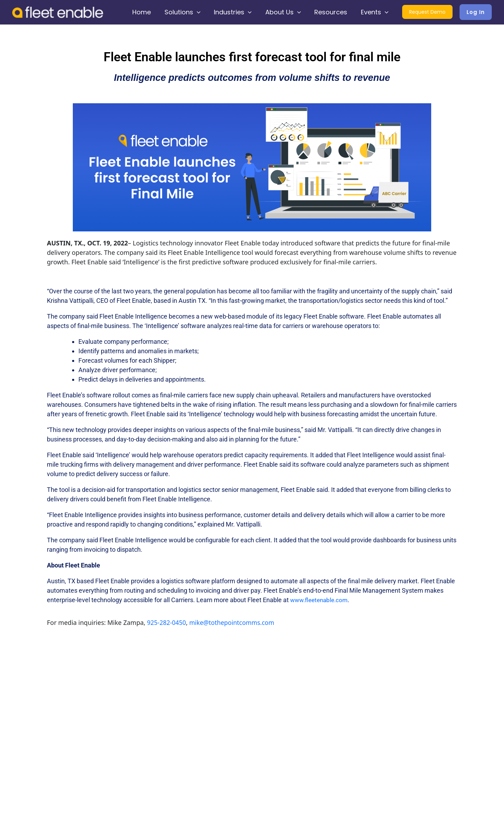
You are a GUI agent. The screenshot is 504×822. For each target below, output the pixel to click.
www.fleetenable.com (321, 600)
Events (375, 12)
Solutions (187, 12)
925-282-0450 (167, 622)
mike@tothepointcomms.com (234, 622)
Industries (236, 12)
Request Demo (427, 13)
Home (147, 12)
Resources (332, 12)
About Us (285, 12)
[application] (201, 12)
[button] (476, 12)
